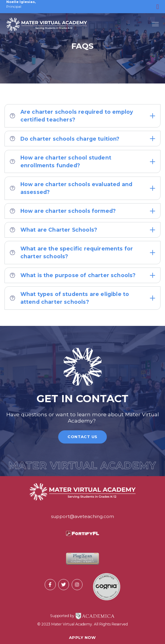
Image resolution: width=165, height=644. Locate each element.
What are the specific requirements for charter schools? (82, 252)
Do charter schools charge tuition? (82, 139)
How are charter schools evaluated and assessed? (82, 188)
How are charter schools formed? (82, 211)
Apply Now (82, 637)
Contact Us (82, 437)
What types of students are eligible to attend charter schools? (82, 298)
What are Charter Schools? (82, 230)
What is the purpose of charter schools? (82, 275)
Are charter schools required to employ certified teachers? (82, 116)
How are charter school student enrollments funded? (82, 161)
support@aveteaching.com (82, 516)
